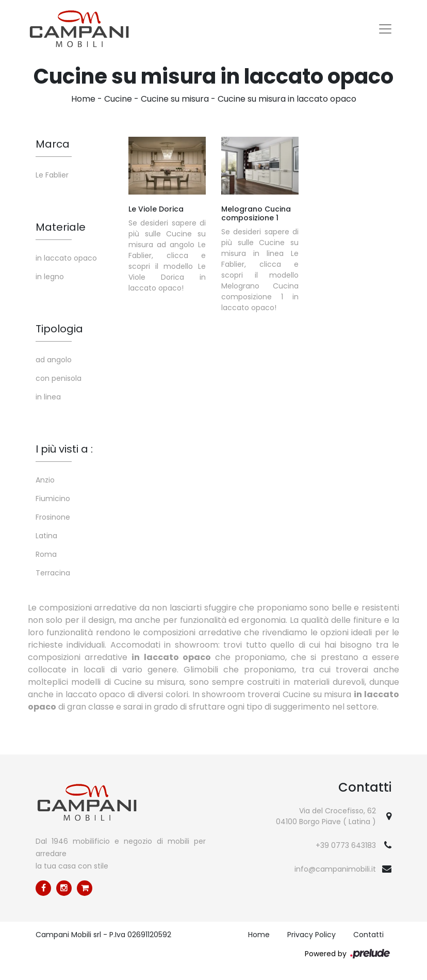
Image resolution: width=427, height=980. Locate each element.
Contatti (368, 935)
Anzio (45, 480)
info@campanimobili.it (335, 869)
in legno (50, 277)
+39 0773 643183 (346, 845)
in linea (48, 397)
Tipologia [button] (59, 329)
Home (83, 99)
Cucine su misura (175, 99)
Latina (46, 536)
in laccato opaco (66, 258)
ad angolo (54, 360)
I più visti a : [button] (64, 449)
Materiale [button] (61, 227)
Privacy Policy (311, 935)
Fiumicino (53, 499)
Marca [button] (53, 144)
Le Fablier (52, 175)
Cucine (118, 99)
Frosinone (53, 517)
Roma (46, 554)
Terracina (53, 573)
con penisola (59, 378)
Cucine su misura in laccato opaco (287, 99)
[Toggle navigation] (385, 29)
